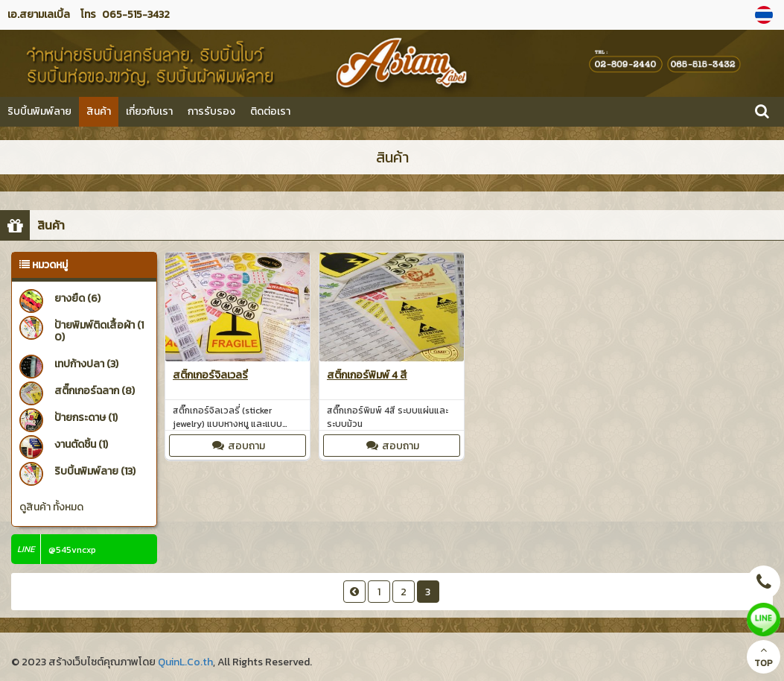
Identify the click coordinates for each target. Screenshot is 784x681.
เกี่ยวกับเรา (149, 111)
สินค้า (99, 111)
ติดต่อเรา (270, 111)
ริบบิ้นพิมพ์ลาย (39, 111)
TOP (764, 657)
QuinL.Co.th (185, 662)
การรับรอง (211, 111)
